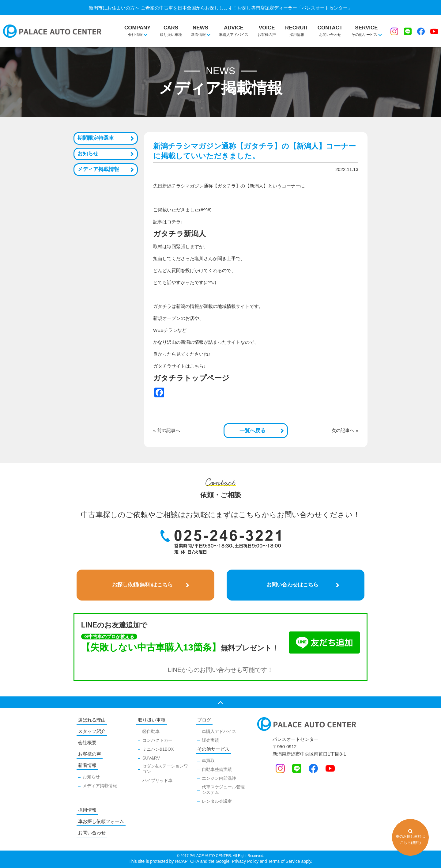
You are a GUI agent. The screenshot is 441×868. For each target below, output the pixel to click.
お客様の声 (267, 28)
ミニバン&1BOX (158, 749)
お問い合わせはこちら (292, 585)
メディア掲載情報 (98, 169)
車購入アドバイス (234, 28)
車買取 (208, 760)
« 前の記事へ (167, 430)
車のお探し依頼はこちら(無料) (410, 837)
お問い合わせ (330, 28)
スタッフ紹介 (92, 731)
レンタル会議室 (217, 801)
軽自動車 (151, 731)
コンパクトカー (157, 740)
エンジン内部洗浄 (219, 778)
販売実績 (210, 740)
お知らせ (88, 154)
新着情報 (87, 765)
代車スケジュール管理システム (223, 790)
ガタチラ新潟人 (179, 234)
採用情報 (297, 28)
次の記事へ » (345, 430)
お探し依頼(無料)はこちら (142, 585)
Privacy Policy (245, 861)
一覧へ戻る (253, 431)
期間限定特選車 (96, 138)
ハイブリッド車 (157, 780)
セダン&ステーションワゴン (165, 769)
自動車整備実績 (217, 769)
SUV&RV (151, 758)
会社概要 (87, 743)
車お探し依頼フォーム (101, 821)
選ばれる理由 (92, 720)
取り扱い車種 (171, 28)
